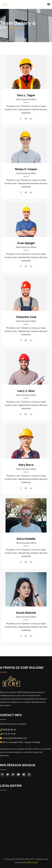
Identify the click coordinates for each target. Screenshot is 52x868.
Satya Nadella (26, 539)
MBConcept (32, 862)
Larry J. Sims (26, 391)
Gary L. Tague (26, 95)
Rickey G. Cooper (26, 169)
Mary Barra (26, 465)
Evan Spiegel (26, 243)
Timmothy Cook (26, 317)
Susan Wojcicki (26, 613)
